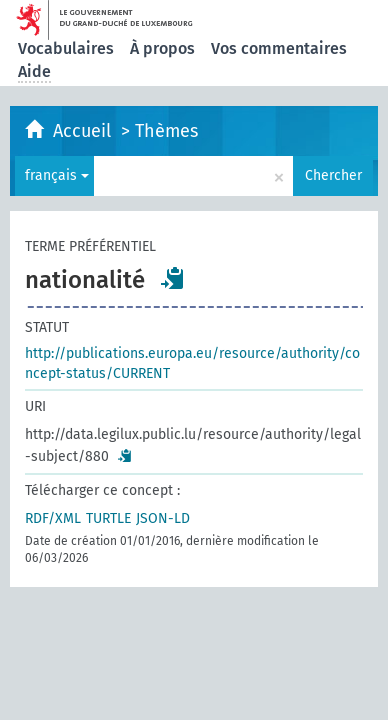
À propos (162, 48)
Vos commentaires (279, 48)
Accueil (84, 131)
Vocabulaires (66, 48)
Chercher (333, 175)
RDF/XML (53, 518)
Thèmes (166, 131)
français (57, 175)
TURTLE (108, 518)
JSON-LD (163, 518)
